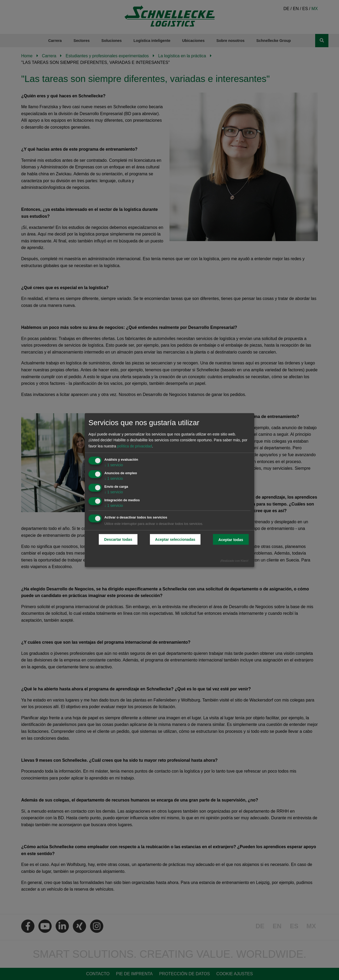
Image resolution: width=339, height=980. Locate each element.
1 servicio (114, 465)
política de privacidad (135, 446)
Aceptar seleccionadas (175, 539)
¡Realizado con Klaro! (234, 561)
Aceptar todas (231, 540)
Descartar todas (118, 539)
